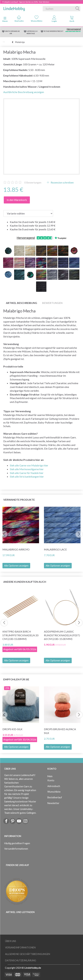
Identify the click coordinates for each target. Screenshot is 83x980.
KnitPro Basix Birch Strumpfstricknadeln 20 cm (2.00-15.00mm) (20, 635)
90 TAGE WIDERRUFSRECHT (54, 31)
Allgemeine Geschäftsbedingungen (28, 954)
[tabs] (72, 19)
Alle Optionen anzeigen (16, 566)
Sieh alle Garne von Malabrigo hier (29, 465)
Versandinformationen (16, 849)
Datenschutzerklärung (21, 960)
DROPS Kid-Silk (12, 729)
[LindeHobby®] (14, 8)
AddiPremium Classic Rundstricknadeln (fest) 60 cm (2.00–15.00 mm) (62, 635)
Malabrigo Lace (55, 549)
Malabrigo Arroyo (16, 549)
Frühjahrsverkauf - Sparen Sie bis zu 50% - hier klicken (26, 2)
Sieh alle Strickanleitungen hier (27, 476)
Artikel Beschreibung (21, 303)
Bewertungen (33, 182)
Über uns (11, 941)
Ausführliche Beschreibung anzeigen (24, 92)
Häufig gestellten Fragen (17, 843)
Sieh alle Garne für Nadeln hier (27, 473)
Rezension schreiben (62, 182)
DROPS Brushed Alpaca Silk (60, 731)
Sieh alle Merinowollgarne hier (27, 469)
